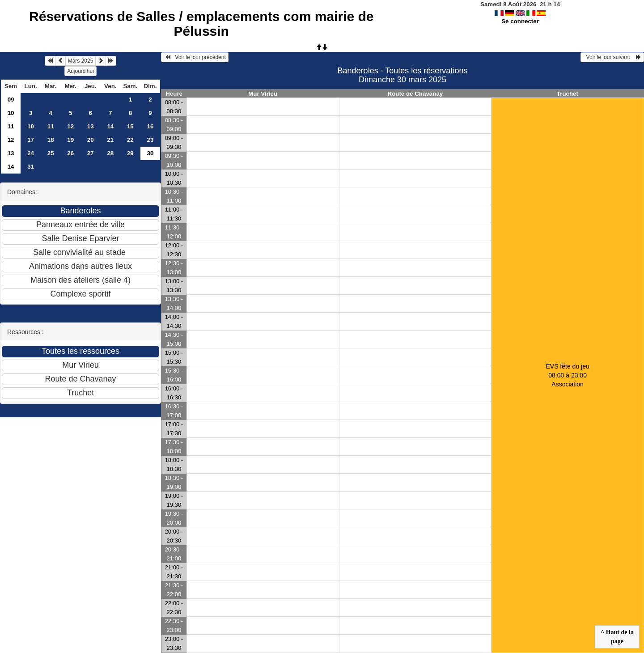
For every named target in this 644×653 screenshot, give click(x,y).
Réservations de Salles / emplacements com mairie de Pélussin (201, 24)
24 (31, 153)
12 (70, 126)
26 (70, 153)
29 (130, 153)
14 (110, 126)
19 (70, 140)
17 (31, 140)
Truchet (568, 94)
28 (110, 153)
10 (11, 113)
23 (150, 140)
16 (150, 126)
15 (130, 126)
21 (110, 140)
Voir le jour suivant (612, 57)
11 (11, 126)
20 (91, 140)
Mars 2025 (81, 61)
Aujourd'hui (80, 71)
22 (130, 140)
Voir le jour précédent (195, 57)
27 (91, 153)
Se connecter (520, 21)
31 (31, 167)
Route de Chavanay (415, 94)
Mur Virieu (263, 94)
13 (91, 126)
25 (51, 153)
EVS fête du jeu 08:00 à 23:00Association (567, 375)
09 (11, 100)
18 (51, 140)
